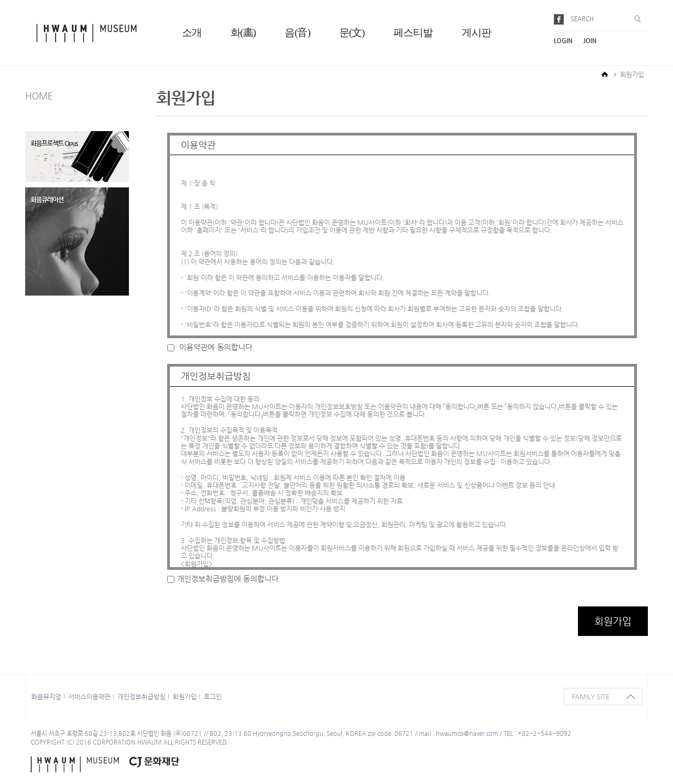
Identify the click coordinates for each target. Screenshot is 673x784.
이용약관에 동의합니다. (211, 347)
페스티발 (413, 33)
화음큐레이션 (47, 199)
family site (591, 697)
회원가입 (185, 697)
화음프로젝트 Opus (54, 143)
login (563, 41)
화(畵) (243, 33)
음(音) (297, 33)
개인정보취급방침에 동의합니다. (224, 579)
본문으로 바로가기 (0, 0)
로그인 (213, 697)
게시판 (476, 33)
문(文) (352, 33)
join (590, 41)
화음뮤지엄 (46, 697)
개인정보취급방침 (141, 697)
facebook (561, 19)
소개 (192, 33)
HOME (39, 96)
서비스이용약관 (89, 697)
